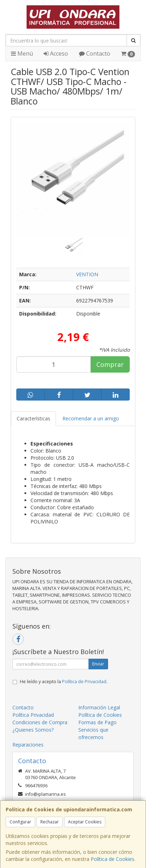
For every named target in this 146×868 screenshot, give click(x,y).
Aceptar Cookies (85, 822)
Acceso (56, 53)
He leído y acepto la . (64, 682)
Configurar (20, 822)
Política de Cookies (113, 859)
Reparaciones (28, 745)
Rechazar (50, 822)
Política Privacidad (33, 715)
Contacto (95, 53)
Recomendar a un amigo (91, 418)
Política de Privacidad (84, 682)
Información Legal (99, 707)
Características (33, 418)
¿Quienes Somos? (33, 730)
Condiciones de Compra (40, 722)
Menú (22, 53)
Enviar (98, 664)
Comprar (110, 364)
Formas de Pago (97, 722)
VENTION (87, 274)
